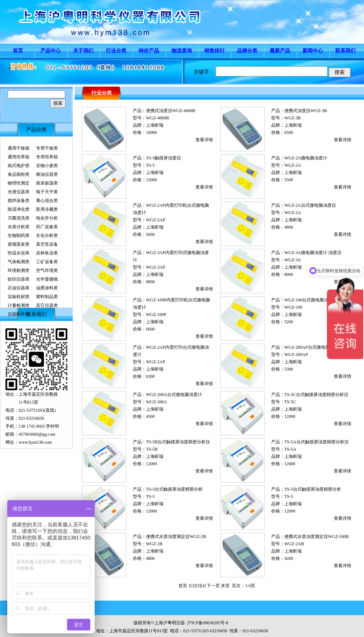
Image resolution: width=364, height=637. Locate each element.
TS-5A (290, 449)
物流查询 (182, 51)
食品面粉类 (19, 174)
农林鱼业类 (47, 253)
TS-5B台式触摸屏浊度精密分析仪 (178, 442)
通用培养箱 (19, 157)
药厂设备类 (47, 227)
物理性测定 (19, 183)
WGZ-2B (154, 544)
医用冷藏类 (47, 209)
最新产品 (280, 51)
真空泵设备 (47, 244)
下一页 (213, 586)
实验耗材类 (19, 297)
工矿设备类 (47, 262)
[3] (198, 586)
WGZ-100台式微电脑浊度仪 (311, 300)
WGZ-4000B (157, 118)
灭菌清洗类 (19, 218)
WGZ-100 (293, 307)
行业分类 (116, 51)
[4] (203, 586)
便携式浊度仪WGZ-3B (306, 111)
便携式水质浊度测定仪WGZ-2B (176, 537)
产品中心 (51, 51)
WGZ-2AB (294, 544)
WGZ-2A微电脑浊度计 (306, 158)
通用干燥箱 (19, 148)
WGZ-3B (292, 118)
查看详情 (204, 140)
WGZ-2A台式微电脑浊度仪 (310, 205)
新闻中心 (313, 51)
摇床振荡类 (47, 183)
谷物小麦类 (47, 166)
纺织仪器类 (19, 279)
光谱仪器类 (19, 192)
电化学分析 (47, 218)
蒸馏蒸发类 (19, 244)
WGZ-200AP (296, 355)
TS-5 (150, 165)
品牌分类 (247, 51)
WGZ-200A (157, 402)
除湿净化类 (19, 209)
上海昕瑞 (155, 125)
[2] (193, 586)
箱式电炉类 (19, 166)
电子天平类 (47, 192)
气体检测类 (19, 262)
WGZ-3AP (156, 267)
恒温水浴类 (19, 253)
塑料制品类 (47, 297)
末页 (225, 586)
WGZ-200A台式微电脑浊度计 (174, 395)
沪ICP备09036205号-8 (208, 623)
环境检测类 (19, 270)
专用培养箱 (47, 157)
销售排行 (214, 51)
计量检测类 (19, 305)
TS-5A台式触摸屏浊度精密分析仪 (316, 442)
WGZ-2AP (156, 220)
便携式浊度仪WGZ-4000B (171, 111)
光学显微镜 (47, 279)
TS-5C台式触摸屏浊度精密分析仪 (316, 395)
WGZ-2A (293, 165)
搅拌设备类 (19, 201)
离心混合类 (47, 201)
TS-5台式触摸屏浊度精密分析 (174, 489)
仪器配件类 (19, 314)
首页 (18, 51)
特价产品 (149, 51)
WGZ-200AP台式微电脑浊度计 (314, 347)
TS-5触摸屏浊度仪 (163, 158)
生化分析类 (47, 236)
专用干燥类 (47, 148)
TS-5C (290, 402)
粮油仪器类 (47, 174)
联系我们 (345, 51)
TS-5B (152, 449)
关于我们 (83, 51)
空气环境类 (47, 270)
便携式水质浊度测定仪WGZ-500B (316, 537)
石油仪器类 (19, 288)
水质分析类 (19, 227)
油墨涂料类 (47, 288)
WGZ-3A (293, 260)
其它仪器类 (47, 305)
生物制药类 (19, 236)
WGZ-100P (156, 314)
